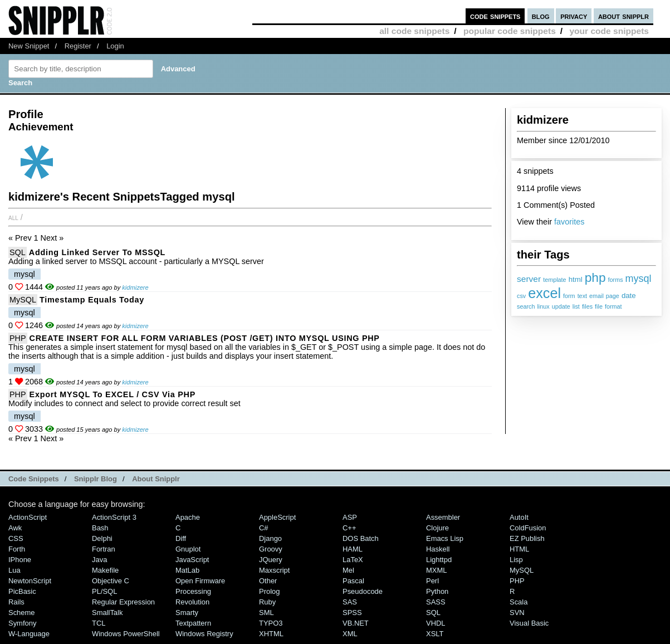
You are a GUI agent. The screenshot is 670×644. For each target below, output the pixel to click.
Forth (17, 549)
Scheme (22, 613)
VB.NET (356, 623)
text (582, 296)
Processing (193, 591)
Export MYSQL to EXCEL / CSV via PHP (113, 394)
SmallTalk (107, 613)
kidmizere (135, 287)
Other (268, 581)
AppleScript (277, 517)
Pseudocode (363, 591)
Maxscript (274, 570)
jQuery (271, 560)
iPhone (20, 560)
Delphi (102, 538)
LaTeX (353, 560)
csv (521, 296)
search (526, 306)
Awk (15, 528)
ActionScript (28, 517)
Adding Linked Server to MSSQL (97, 252)
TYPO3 (271, 623)
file (599, 306)
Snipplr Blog (96, 479)
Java (99, 560)
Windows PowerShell (126, 634)
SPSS (352, 613)
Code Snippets (34, 479)
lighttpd (439, 560)
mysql (639, 279)
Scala (519, 602)
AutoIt (519, 517)
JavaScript (192, 560)
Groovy (271, 549)
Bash (100, 528)
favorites (569, 222)
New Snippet (29, 46)
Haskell (438, 549)
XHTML (271, 634)
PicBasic (22, 591)
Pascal (353, 581)
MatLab (187, 570)
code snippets (495, 16)
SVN (517, 613)
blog (541, 16)
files (587, 306)
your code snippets (609, 31)
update (561, 306)
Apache (188, 517)
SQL (18, 252)
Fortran (104, 549)
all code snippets (414, 31)
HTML (519, 549)
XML (350, 634)
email (596, 296)
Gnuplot (188, 549)
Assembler (443, 517)
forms (616, 280)
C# (264, 528)
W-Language (29, 634)
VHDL (436, 623)
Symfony (22, 623)
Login (115, 46)
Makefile (105, 570)
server (529, 279)
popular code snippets (510, 31)
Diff (181, 538)
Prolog (269, 591)
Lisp (516, 560)
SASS (436, 602)
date (629, 296)
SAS (350, 602)
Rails (16, 602)
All (13, 217)
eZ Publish (527, 538)
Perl (432, 581)
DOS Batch (361, 538)
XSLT (435, 634)
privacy (574, 16)
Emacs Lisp (445, 538)
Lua (14, 570)
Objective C (111, 581)
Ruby (267, 602)
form (569, 296)
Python (437, 591)
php (595, 277)
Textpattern (193, 623)
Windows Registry (204, 634)
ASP (350, 517)
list (576, 306)
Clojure (437, 528)
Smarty (187, 613)
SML (266, 613)
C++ (349, 528)
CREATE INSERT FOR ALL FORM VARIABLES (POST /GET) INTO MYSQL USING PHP (205, 338)
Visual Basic (529, 623)
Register (78, 46)
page (613, 296)
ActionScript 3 (114, 517)
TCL (99, 623)
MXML (436, 570)
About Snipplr (156, 479)
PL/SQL (104, 591)
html (576, 279)
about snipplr (623, 16)
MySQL (23, 300)
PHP (18, 338)
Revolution (192, 602)
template (554, 280)
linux (543, 306)
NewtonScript (30, 581)
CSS (16, 538)
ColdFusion (528, 528)
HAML (353, 549)
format (613, 306)
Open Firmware (200, 581)
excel (544, 293)
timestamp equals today (92, 300)
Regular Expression (123, 602)
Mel (348, 570)
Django (270, 538)
